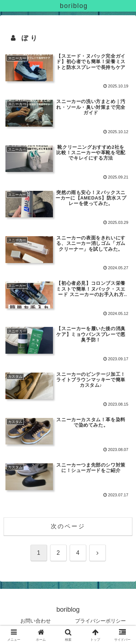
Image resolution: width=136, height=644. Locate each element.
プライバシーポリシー (100, 621)
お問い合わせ (36, 621)
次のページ (68, 526)
